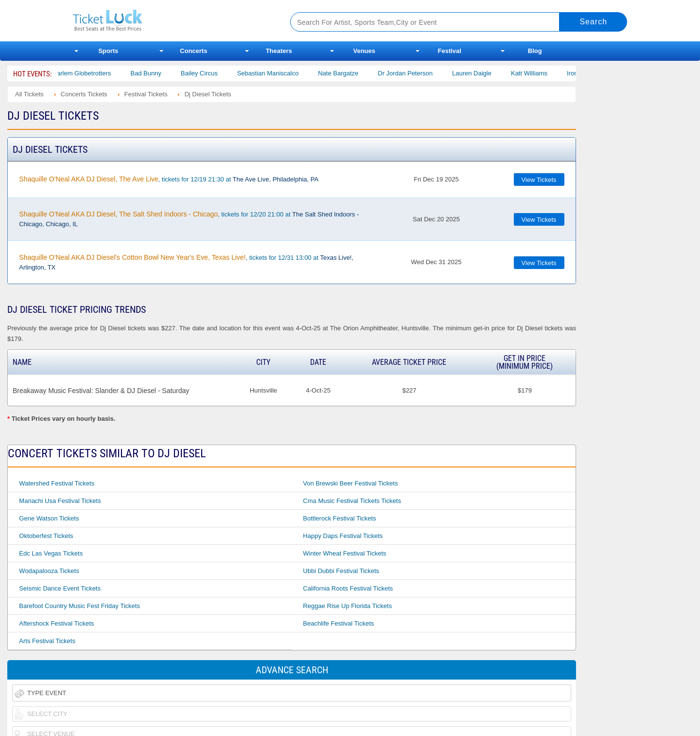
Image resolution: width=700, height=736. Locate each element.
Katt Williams (535, 73)
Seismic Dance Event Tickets (60, 588)
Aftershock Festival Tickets (56, 623)
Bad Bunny (152, 73)
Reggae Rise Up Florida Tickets (347, 606)
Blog (535, 51)
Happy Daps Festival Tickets (343, 536)
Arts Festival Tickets (47, 641)
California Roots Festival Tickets (348, 588)
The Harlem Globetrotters (81, 73)
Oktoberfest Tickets (46, 536)
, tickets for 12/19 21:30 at (169, 179)
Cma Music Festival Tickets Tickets (352, 501)
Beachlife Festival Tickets (338, 623)
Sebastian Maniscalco (274, 73)
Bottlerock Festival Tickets (339, 518)
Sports (108, 51)
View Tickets (539, 180)
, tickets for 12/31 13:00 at (186, 262)
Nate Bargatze (344, 73)
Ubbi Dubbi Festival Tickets (341, 571)
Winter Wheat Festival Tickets (344, 553)
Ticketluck (170, 21)
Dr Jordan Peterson (411, 73)
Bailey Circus (206, 73)
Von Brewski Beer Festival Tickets (350, 483)
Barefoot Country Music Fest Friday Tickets (79, 606)
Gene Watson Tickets (49, 518)
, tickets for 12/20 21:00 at (189, 219)
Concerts (193, 51)
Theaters (279, 51)
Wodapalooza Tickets (49, 571)
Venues (364, 51)
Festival (450, 51)
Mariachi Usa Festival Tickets (60, 501)
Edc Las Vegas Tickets (51, 553)
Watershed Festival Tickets (57, 483)
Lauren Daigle (478, 73)
